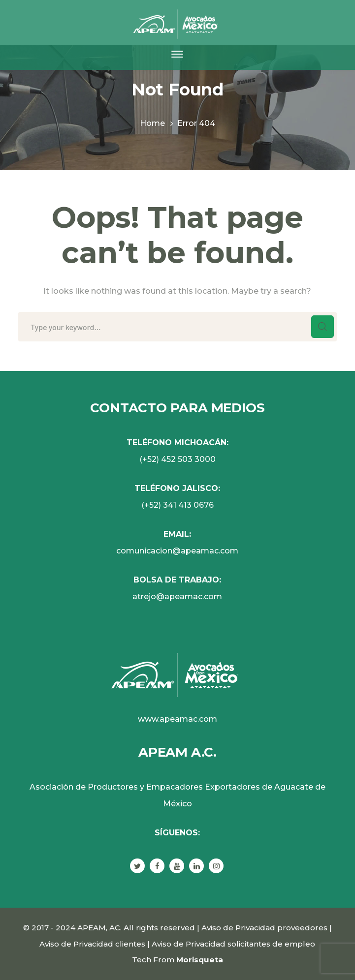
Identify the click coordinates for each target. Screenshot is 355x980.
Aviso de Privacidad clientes (92, 944)
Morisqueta (200, 960)
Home (152, 123)
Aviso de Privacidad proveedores (264, 928)
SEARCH (323, 327)
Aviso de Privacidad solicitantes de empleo (233, 944)
